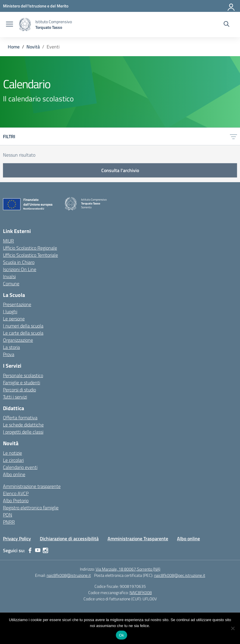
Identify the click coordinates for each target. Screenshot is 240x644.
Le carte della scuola (23, 333)
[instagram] (45, 550)
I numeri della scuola (23, 326)
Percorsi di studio (19, 390)
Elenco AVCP (16, 493)
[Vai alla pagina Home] (14, 47)
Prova (9, 354)
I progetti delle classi (23, 432)
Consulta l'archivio (120, 170)
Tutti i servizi (15, 397)
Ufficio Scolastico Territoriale (30, 255)
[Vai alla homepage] (25, 25)
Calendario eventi (20, 467)
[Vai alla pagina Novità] (33, 47)
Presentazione (17, 304)
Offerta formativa (20, 418)
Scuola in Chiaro (19, 262)
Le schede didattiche (23, 425)
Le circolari (13, 460)
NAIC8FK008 (141, 592)
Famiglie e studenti (22, 382)
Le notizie (12, 453)
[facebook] (30, 550)
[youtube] (38, 550)
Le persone (14, 319)
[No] (233, 628)
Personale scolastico (23, 375)
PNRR (9, 522)
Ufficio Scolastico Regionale (30, 248)
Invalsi (9, 276)
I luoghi (10, 311)
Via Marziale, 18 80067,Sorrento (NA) (128, 569)
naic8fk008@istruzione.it (69, 575)
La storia (11, 347)
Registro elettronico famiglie (31, 508)
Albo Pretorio (16, 500)
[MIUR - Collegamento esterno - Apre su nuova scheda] (36, 6)
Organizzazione (18, 340)
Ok (121, 635)
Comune (11, 284)
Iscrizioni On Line (20, 269)
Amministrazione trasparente (32, 486)
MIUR (8, 241)
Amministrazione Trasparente (138, 538)
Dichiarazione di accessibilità (69, 538)
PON (8, 515)
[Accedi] (231, 6)
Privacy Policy (17, 538)
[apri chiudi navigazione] (10, 25)
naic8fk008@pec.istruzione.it (180, 575)
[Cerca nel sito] (226, 25)
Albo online (14, 474)
